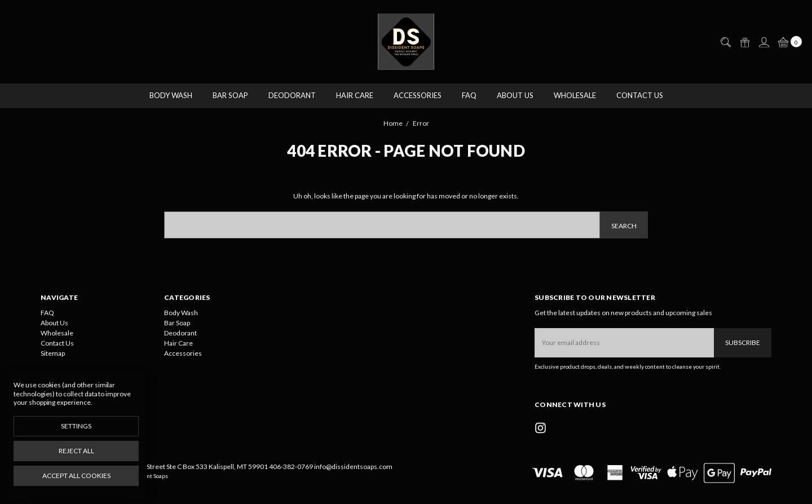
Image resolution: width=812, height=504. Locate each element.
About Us (515, 95)
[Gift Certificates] (744, 42)
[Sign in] (764, 42)
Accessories (418, 95)
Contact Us (640, 95)
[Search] (725, 42)
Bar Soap (230, 95)
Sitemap (53, 353)
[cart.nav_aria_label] (788, 42)
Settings (76, 426)
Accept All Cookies (76, 476)
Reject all (76, 451)
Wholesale (575, 95)
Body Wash (171, 95)
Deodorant (292, 95)
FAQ (469, 95)
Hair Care (355, 95)
